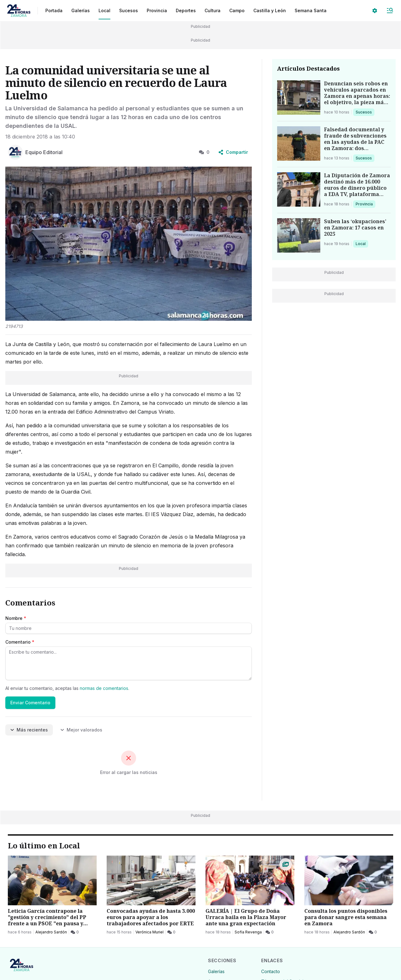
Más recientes (29, 730)
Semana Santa (311, 10)
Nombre (16, 618)
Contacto (271, 971)
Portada (54, 10)
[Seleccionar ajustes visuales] (375, 11)
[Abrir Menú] (390, 11)
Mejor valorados (81, 730)
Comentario (20, 642)
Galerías (81, 10)
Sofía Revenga (248, 932)
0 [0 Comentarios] (204, 152)
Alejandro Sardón (51, 932)
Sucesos (365, 112)
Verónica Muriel (150, 932)
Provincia (365, 204)
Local (362, 244)
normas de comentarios (104, 688)
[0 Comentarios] (75, 932)
